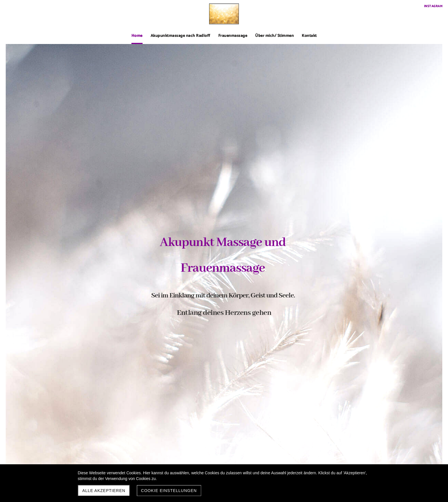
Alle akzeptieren (104, 491)
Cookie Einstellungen (169, 491)
